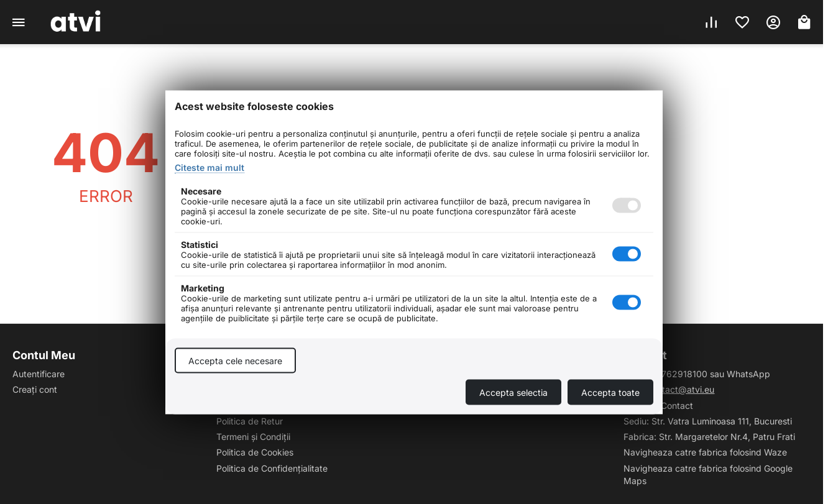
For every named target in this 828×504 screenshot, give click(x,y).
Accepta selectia (513, 392)
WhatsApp (748, 374)
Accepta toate (610, 392)
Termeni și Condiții (253, 437)
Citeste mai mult (209, 167)
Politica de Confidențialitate (272, 468)
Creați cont (35, 389)
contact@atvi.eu (681, 389)
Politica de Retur (250, 421)
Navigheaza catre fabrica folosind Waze (705, 452)
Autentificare (39, 374)
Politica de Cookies (255, 452)
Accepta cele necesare (235, 360)
